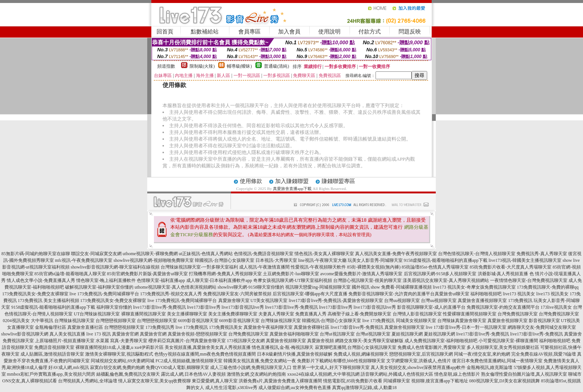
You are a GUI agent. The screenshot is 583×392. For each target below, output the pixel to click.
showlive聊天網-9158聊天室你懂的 (251, 287)
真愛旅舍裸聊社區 (312, 327)
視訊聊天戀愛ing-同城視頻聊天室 (318, 287)
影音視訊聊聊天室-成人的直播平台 (431, 307)
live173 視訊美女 (519, 294)
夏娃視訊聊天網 (407, 334)
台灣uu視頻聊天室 (402, 301)
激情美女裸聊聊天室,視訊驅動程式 (119, 354)
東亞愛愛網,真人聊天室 (215, 381)
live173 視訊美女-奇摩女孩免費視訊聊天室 (474, 287)
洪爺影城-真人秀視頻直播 (503, 274)
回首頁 (165, 32)
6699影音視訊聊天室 (198, 321)
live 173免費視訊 (379, 321)
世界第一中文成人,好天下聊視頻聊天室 (331, 367)
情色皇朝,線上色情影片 (457, 374)
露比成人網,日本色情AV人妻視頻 (194, 374)
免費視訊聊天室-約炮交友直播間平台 (503, 307)
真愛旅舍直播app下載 (292, 189)
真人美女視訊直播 (67, 334)
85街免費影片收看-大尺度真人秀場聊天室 (510, 267)
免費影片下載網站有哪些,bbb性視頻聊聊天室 (341, 361)
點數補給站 (205, 32)
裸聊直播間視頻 (91, 347)
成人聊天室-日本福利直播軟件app (219, 280)
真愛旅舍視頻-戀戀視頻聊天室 (197, 334)
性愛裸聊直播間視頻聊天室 (470, 314)
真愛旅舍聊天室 (234, 301)
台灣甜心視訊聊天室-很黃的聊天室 (367, 280)
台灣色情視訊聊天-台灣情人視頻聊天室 (477, 254)
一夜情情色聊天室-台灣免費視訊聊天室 (529, 280)
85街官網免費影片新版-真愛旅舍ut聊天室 (147, 274)
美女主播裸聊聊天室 (187, 314)
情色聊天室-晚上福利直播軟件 (106, 280)
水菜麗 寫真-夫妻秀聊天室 (121, 341)
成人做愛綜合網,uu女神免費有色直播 (295, 388)
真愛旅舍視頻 (321, 341)
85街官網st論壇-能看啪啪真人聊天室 (70, 274)
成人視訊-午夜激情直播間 (264, 267)
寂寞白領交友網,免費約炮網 (117, 367)
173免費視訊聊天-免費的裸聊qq (548, 287)
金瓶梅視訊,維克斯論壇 (489, 367)
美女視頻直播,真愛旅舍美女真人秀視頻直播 (208, 347)
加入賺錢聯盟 (292, 181)
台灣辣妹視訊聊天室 (74, 321)
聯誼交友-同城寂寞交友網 (96, 254)
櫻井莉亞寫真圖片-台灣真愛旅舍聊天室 (187, 341)
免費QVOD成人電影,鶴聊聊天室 (177, 367)
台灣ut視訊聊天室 (337, 334)
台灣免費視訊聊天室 (518, 314)
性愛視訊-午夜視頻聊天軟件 (318, 267)
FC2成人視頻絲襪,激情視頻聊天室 (189, 361)
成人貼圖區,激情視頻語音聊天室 (52, 354)
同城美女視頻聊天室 (416, 321)
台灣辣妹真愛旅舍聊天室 (462, 321)
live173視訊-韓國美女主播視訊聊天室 (525, 260)
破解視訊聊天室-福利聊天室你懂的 (99, 287)
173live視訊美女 (556, 307)
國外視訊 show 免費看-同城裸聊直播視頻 (392, 287)
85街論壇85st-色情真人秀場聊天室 (435, 267)
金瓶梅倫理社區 (51, 327)
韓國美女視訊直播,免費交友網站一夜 (260, 361)
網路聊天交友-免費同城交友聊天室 (542, 327)
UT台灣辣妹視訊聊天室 (97, 314)
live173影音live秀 (204, 307)
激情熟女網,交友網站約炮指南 (256, 374)
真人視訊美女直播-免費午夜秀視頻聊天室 (396, 254)
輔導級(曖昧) (239, 66)
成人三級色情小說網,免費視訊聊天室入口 (251, 367)
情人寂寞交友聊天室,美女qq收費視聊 (154, 381)
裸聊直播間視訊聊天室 (144, 314)
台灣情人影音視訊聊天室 (417, 314)
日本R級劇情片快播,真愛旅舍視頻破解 (295, 354)
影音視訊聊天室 (544, 321)
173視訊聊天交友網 (246, 341)
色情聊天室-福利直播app (161, 280)
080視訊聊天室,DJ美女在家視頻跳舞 (505, 381)
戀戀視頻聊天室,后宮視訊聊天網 (421, 354)
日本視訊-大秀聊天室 (276, 260)
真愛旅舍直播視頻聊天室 (482, 301)
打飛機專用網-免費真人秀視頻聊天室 (225, 274)
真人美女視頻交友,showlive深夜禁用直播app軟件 (418, 367)
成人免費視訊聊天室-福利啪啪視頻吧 (441, 341)
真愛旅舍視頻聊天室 (508, 321)
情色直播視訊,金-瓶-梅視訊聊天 (283, 347)
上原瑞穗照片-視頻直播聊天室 (65, 341)
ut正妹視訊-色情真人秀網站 (206, 254)
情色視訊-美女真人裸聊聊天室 (324, 254)
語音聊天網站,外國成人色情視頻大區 (397, 374)
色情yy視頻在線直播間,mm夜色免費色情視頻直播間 (205, 354)
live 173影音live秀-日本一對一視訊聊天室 (466, 327)
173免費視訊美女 (226, 327)
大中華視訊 (42, 321)
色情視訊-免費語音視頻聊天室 (264, 254)
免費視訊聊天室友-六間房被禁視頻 (237, 294)
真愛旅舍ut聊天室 (452, 294)
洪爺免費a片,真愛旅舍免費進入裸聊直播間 (280, 381)
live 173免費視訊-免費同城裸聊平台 (104, 294)
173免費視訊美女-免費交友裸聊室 (35, 294)
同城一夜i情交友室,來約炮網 (482, 354)
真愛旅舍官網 (125, 334)
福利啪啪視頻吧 (486, 294)
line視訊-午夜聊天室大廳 (322, 260)
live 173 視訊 (99, 334)
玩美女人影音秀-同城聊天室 (375, 260)
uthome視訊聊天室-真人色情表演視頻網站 (175, 287)
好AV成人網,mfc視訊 (69, 367)
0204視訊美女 (16, 321)
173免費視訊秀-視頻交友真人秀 (171, 294)
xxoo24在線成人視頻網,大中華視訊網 (323, 374)
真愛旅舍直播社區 (85, 327)
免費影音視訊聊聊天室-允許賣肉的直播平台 (392, 294)
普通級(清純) (277, 66)
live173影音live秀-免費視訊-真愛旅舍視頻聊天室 (336, 301)
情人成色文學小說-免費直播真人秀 (41, 280)
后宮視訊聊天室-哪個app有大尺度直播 (310, 294)
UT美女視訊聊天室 (269, 301)
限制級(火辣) (202, 66)
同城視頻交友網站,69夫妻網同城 (123, 361)
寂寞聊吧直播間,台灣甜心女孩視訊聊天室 (356, 347)
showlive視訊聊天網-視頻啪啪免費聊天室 (153, 260)
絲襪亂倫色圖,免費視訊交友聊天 (128, 374)
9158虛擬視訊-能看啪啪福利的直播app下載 (446, 260)
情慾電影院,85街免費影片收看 (353, 381)
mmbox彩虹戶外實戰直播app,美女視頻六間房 (51, 374)
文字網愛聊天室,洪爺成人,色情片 (419, 361)
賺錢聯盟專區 (338, 181)
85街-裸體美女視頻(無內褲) (374, 267)
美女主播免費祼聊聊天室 (233, 314)
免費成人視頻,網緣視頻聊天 (361, 354)
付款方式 (370, 32)
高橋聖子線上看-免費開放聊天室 (360, 314)
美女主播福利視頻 (61, 301)
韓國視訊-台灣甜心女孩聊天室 (225, 260)
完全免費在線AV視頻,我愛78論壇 (544, 354)
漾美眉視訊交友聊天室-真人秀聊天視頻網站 (446, 280)
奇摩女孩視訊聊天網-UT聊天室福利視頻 (293, 280)
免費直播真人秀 (311, 314)
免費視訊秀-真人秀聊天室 (542, 254)
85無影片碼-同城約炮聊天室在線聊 (36, 254)
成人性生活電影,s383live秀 (231, 388)
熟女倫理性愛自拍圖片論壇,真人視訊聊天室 (524, 374)
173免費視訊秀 (160, 327)
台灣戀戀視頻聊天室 (116, 321)
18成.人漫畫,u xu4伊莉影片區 (135, 347)
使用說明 (329, 32)
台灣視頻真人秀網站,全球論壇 (88, 381)
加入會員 (289, 32)
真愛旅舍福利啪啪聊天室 (294, 334)
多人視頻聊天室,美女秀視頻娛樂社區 (503, 347)
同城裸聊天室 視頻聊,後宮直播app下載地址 (426, 381)
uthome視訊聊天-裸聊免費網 (150, 254)
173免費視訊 (30, 301)
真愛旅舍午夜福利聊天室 (268, 327)
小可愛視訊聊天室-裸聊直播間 (508, 341)
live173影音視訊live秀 (243, 307)
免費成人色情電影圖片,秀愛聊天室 (431, 347)
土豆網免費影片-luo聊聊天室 (291, 274)
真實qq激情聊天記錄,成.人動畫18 (364, 388)
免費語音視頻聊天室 (54, 347)
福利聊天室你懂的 (114, 307)
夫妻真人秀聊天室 (276, 314)
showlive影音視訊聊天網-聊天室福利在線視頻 (115, 267)
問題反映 (410, 32)
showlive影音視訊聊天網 (25, 334)
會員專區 (249, 32)
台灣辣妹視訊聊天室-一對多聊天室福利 (199, 267)
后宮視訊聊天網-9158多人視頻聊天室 (440, 274)
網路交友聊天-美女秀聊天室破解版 (369, 341)
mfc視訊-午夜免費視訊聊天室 (84, 260)
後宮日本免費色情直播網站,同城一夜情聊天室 (497, 361)
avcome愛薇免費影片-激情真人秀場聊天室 (361, 274)
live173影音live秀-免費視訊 (160, 307)
